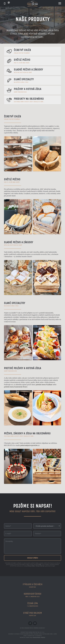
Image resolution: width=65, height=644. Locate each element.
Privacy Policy (31, 566)
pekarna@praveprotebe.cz (30, 445)
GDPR (40, 564)
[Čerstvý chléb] (33, 51)
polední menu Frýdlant (44, 385)
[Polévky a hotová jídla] (33, 90)
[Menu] (60, 3)
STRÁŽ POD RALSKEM (32, 613)
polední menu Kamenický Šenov (16, 387)
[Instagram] (35, 623)
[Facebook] (30, 623)
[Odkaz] (5, 3)
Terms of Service (40, 566)
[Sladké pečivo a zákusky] (33, 71)
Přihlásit (43, 637)
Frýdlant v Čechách (33, 584)
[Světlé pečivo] (33, 61)
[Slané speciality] (33, 80)
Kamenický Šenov (32, 594)
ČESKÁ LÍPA (33, 603)
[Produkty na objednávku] (33, 100)
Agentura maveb (36, 637)
